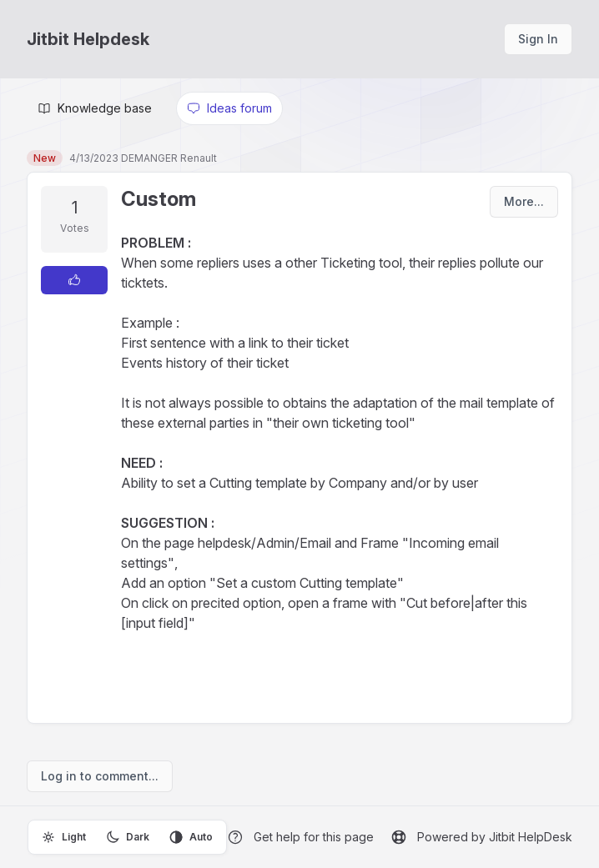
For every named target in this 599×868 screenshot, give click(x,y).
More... (524, 201)
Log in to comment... (100, 776)
